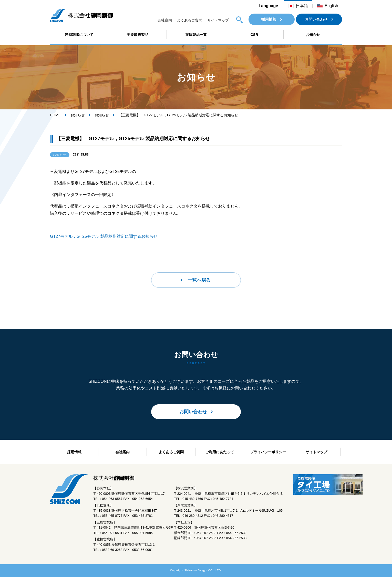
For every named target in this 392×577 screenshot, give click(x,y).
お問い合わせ (316, 19)
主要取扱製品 (138, 35)
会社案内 (165, 20)
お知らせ (313, 35)
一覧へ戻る (199, 280)
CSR (254, 35)
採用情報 (269, 19)
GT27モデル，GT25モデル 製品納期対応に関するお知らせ (104, 236)
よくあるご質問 (190, 20)
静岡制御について (79, 35)
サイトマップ (218, 20)
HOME (55, 115)
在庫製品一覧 (196, 35)
